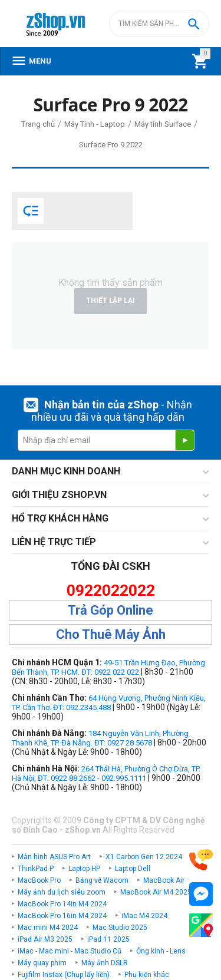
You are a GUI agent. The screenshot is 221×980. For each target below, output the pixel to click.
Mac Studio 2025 (120, 928)
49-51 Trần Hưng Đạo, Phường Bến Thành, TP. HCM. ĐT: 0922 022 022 (108, 667)
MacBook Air (164, 880)
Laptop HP (84, 869)
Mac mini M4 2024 (48, 928)
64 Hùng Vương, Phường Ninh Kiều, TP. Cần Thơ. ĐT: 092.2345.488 (109, 703)
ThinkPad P (36, 869)
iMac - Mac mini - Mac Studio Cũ (70, 951)
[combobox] (159, 24)
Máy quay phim (42, 963)
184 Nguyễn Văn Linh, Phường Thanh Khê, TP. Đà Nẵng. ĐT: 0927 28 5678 (100, 738)
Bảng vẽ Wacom (102, 880)
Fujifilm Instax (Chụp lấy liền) (64, 975)
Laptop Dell (133, 869)
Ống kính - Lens (161, 951)
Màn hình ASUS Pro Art (54, 857)
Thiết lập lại (110, 301)
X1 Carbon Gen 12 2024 (144, 857)
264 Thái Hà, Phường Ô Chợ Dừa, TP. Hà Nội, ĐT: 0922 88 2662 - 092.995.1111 (106, 773)
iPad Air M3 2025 (45, 939)
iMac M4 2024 (144, 916)
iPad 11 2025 (108, 939)
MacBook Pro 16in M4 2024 (62, 916)
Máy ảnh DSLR (105, 963)
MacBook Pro (39, 880)
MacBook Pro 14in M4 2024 (62, 904)
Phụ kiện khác (147, 975)
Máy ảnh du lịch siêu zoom (62, 892)
